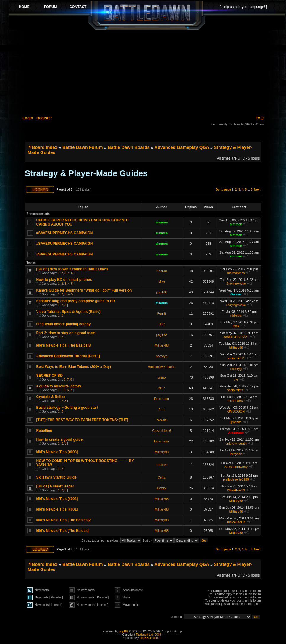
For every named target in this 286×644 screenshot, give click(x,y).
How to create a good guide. (60, 439)
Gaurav (236, 294)
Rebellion (44, 431)
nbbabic (236, 315)
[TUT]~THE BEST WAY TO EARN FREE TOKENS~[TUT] (82, 420)
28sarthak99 (236, 490)
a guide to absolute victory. (59, 386)
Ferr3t (162, 313)
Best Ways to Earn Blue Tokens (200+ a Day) (74, 367)
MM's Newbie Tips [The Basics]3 (64, 345)
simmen (162, 222)
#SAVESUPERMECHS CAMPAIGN (65, 233)
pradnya (162, 465)
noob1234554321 (236, 337)
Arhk (162, 409)
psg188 (161, 292)
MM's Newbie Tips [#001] (57, 509)
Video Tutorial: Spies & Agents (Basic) (68, 312)
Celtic (162, 477)
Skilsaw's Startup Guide (56, 477)
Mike (162, 281)
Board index (45, 147)
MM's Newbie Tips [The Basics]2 (64, 520)
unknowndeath (236, 443)
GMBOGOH (236, 411)
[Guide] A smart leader (55, 486)
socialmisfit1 (236, 358)
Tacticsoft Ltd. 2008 (148, 635)
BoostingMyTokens (161, 367)
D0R (161, 324)
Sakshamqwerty (236, 467)
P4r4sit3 (161, 420)
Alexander (236, 433)
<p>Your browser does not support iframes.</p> (147, 15)
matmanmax (236, 273)
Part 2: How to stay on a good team (66, 333)
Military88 (162, 345)
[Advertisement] (147, 72)
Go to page (223, 190)
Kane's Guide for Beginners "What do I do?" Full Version (84, 290)
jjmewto (236, 422)
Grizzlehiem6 (161, 431)
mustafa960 (236, 401)
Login (28, 118)
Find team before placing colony (64, 324)
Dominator (162, 399)
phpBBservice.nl (150, 638)
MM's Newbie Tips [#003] (57, 452)
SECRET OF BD (50, 376)
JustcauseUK (236, 522)
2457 (161, 388)
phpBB (124, 631)
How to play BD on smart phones (64, 280)
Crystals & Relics (51, 397)
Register (44, 118)
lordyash (236, 454)
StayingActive (236, 284)
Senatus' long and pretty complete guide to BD (76, 301)
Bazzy (162, 488)
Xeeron (162, 271)
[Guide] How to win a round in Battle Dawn (72, 269)
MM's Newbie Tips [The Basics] (63, 531)
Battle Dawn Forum (83, 147)
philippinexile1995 (236, 479)
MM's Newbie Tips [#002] (57, 499)
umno (162, 377)
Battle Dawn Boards (129, 147)
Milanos (162, 303)
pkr (236, 379)
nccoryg (162, 356)
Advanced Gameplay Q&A (182, 147)
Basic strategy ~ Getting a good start (67, 408)
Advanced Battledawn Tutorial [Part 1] (68, 356)
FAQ (260, 118)
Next (257, 190)
